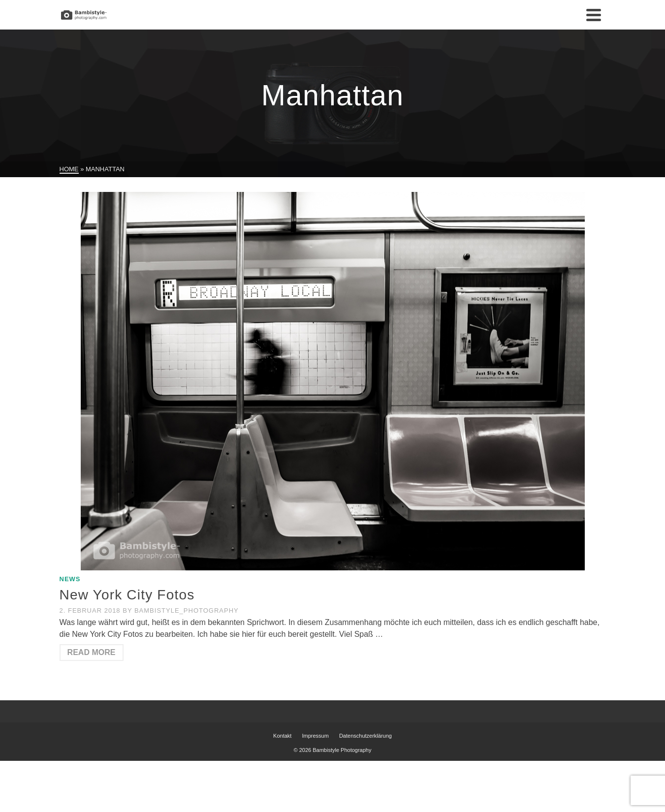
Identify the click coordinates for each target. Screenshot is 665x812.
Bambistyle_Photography (187, 610)
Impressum (315, 736)
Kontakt (282, 736)
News (70, 579)
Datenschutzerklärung (365, 736)
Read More (92, 652)
